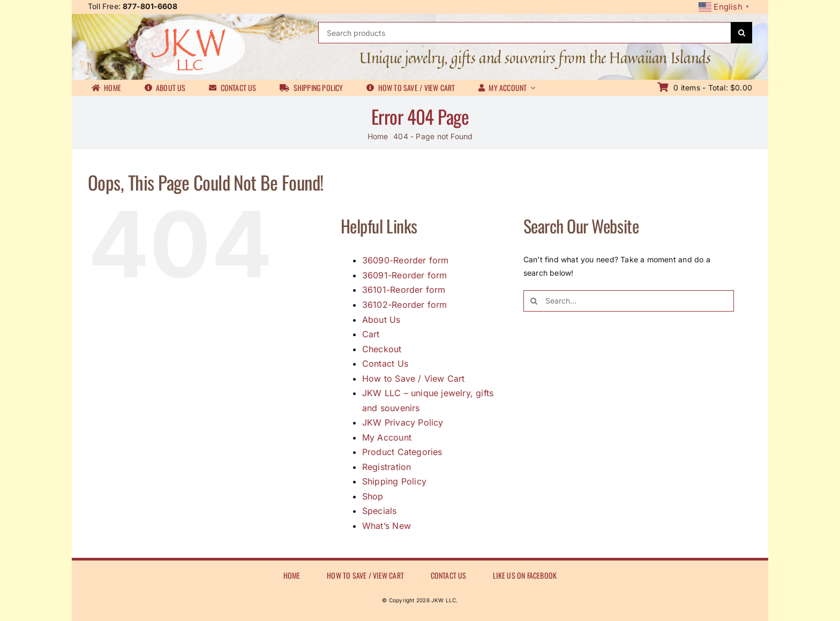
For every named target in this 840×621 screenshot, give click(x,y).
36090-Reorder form (406, 260)
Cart (371, 334)
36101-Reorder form (404, 290)
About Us (381, 320)
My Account (387, 437)
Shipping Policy (394, 481)
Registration (387, 467)
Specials (380, 511)
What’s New (387, 526)
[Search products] (524, 33)
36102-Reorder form (405, 305)
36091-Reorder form (405, 275)
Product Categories (402, 452)
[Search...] (629, 301)
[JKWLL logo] (190, 23)
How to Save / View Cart (414, 378)
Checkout (382, 349)
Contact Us (385, 363)
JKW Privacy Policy (403, 422)
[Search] (741, 33)
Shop (373, 496)
